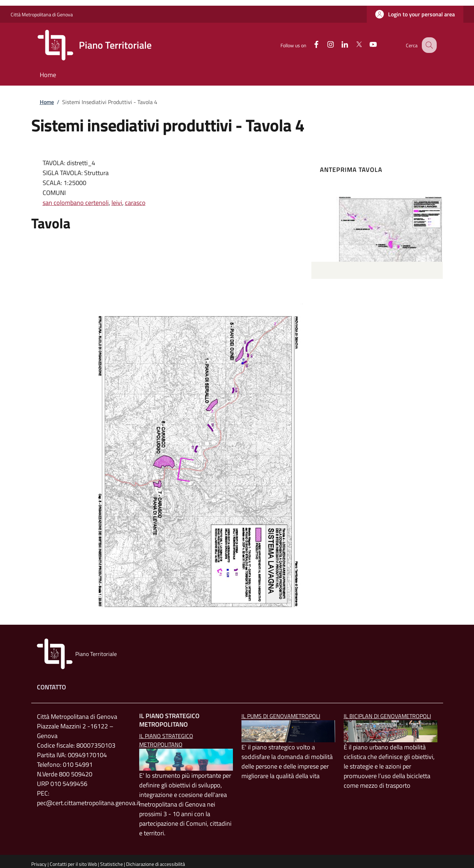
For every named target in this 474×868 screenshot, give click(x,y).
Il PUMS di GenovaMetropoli (281, 716)
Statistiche (111, 864)
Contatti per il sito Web (73, 864)
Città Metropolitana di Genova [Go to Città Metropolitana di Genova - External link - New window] (42, 14)
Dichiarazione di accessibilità (156, 864)
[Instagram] (324, 45)
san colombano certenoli (76, 203)
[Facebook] (310, 45)
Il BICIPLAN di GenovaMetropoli (387, 716)
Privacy (39, 864)
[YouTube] (367, 45)
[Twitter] (353, 45)
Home (47, 102)
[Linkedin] (338, 45)
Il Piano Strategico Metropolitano (166, 740)
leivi (117, 203)
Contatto (51, 687)
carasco (135, 203)
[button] (415, 14)
